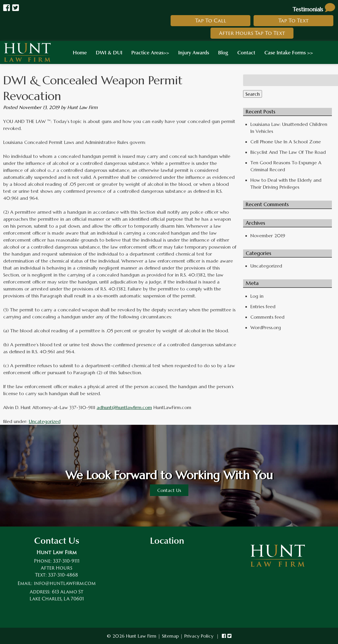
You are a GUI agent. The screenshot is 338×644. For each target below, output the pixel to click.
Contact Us (169, 490)
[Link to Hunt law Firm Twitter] (16, 8)
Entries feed (263, 306)
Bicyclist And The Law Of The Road (288, 152)
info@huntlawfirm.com (65, 583)
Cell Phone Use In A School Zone (286, 142)
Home (80, 52)
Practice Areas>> (150, 52)
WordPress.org (266, 327)
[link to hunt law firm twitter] (229, 636)
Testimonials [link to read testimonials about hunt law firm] (314, 9)
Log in (257, 296)
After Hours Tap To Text (252, 33)
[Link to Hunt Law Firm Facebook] (7, 8)
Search (253, 94)
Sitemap (170, 636)
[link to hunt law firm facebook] (224, 636)
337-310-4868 (63, 575)
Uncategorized (45, 421)
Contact (246, 52)
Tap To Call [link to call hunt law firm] (211, 20)
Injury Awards (194, 52)
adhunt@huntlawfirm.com (124, 407)
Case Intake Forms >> (289, 52)
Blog (223, 52)
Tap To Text (293, 20)
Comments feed (267, 317)
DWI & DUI (109, 52)
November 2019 (268, 236)
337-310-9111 (66, 561)
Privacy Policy (199, 636)
